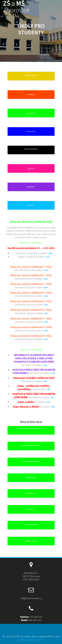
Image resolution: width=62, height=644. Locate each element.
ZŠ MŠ (16, 7)
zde (50, 253)
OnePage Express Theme (31, 640)
